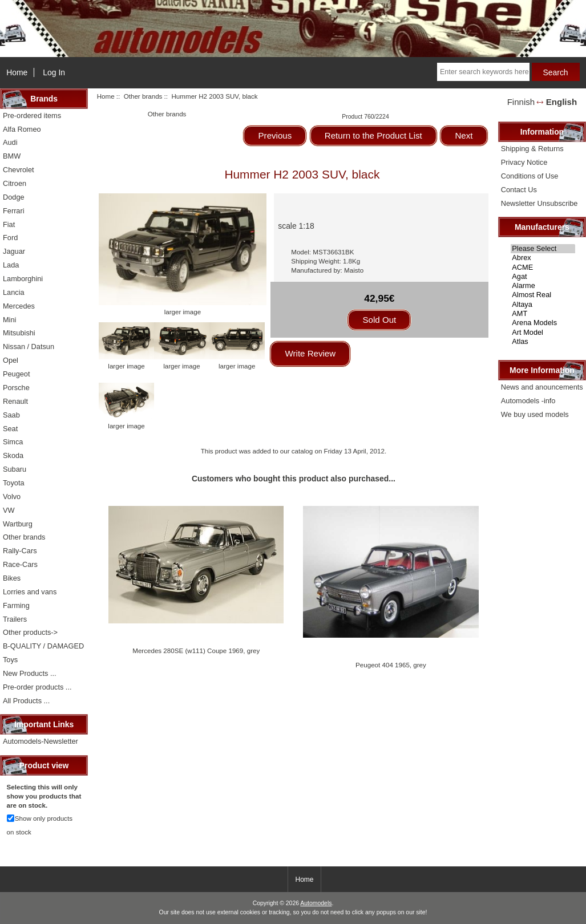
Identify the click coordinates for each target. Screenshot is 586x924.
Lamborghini (23, 279)
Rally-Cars (20, 551)
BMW (12, 156)
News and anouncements (542, 387)
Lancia (14, 292)
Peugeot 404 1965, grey (391, 665)
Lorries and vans (30, 592)
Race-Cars (20, 564)
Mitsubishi (19, 333)
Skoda (13, 455)
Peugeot (17, 374)
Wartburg (18, 524)
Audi (10, 142)
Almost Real (543, 295)
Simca (13, 442)
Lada (11, 265)
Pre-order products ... (37, 687)
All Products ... (26, 701)
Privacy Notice (524, 162)
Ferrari (14, 211)
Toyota (14, 483)
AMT (543, 314)
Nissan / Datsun (29, 346)
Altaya (543, 305)
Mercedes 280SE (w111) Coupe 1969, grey (196, 651)
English (561, 102)
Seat (10, 429)
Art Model (543, 333)
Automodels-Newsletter (41, 741)
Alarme (543, 286)
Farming (16, 605)
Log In (54, 72)
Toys (10, 660)
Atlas (543, 342)
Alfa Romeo (22, 129)
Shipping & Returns (532, 149)
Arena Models (543, 323)
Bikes (12, 578)
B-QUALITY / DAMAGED (43, 646)
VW (9, 510)
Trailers (15, 619)
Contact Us (519, 190)
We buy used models (535, 414)
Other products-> (30, 632)
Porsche (16, 388)
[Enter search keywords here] (483, 72)
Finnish (521, 102)
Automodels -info (528, 401)
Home (17, 72)
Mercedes (19, 306)
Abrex (543, 258)
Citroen (15, 183)
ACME (543, 268)
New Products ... (30, 673)
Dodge (14, 197)
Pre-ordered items (32, 116)
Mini (9, 320)
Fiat (9, 224)
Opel (11, 360)
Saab (11, 415)
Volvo (12, 497)
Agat (543, 277)
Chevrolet (19, 170)
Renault (15, 401)
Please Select (543, 249)
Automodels (316, 903)
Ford (10, 238)
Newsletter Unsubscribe (539, 203)
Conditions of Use (530, 176)
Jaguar (14, 251)
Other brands (143, 96)
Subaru (15, 469)
